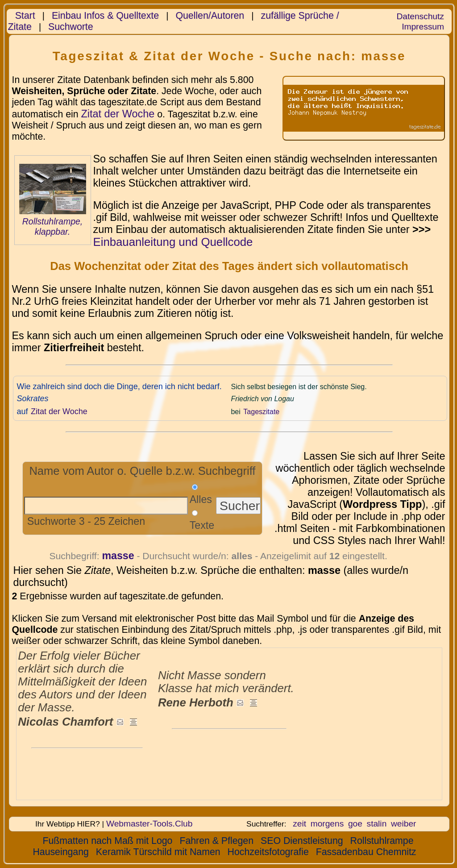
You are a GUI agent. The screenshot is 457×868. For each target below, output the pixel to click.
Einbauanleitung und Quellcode (173, 242)
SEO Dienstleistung (302, 841)
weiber (403, 824)
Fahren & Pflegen (216, 841)
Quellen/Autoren (210, 16)
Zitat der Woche (118, 114)
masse (118, 556)
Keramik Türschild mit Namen (158, 852)
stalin (377, 824)
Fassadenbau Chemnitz (366, 852)
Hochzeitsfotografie (268, 852)
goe (355, 824)
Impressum (423, 27)
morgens (327, 824)
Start (25, 16)
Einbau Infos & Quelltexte (105, 16)
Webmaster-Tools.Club (149, 824)
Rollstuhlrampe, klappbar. (53, 226)
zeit (299, 824)
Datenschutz (420, 16)
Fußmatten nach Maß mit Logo (107, 841)
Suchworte (71, 27)
